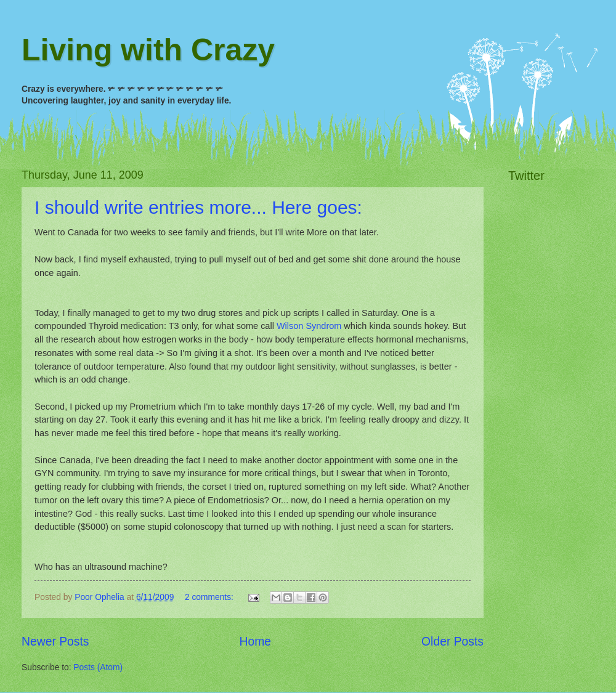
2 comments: (210, 597)
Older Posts (452, 642)
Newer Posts (55, 642)
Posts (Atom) (98, 667)
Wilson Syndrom (309, 326)
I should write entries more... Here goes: (198, 207)
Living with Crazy (148, 50)
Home (256, 642)
